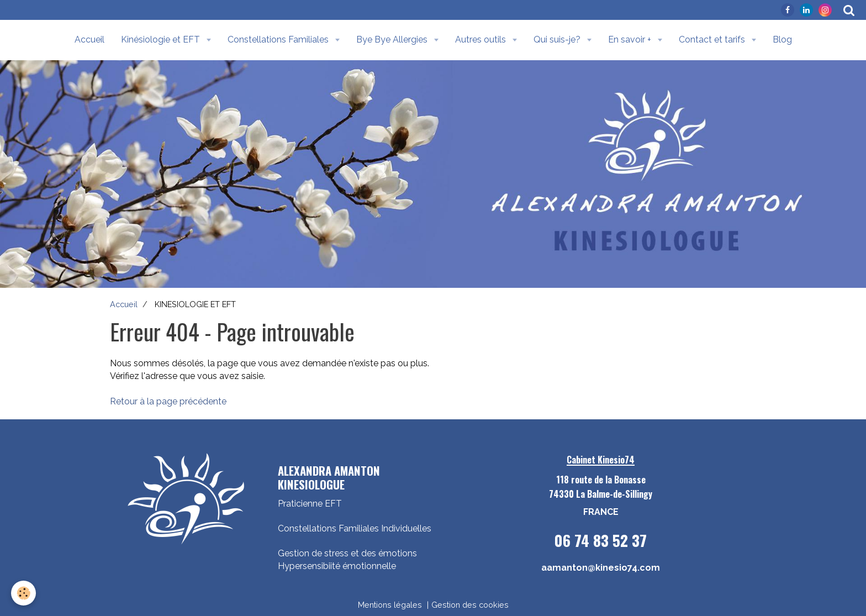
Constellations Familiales (279, 40)
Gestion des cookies (470, 605)
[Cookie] (23, 593)
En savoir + (631, 40)
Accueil (89, 40)
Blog (782, 40)
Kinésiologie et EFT (162, 40)
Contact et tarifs (713, 40)
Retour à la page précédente (168, 401)
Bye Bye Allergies (393, 40)
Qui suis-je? (558, 40)
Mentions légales (390, 605)
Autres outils (482, 40)
